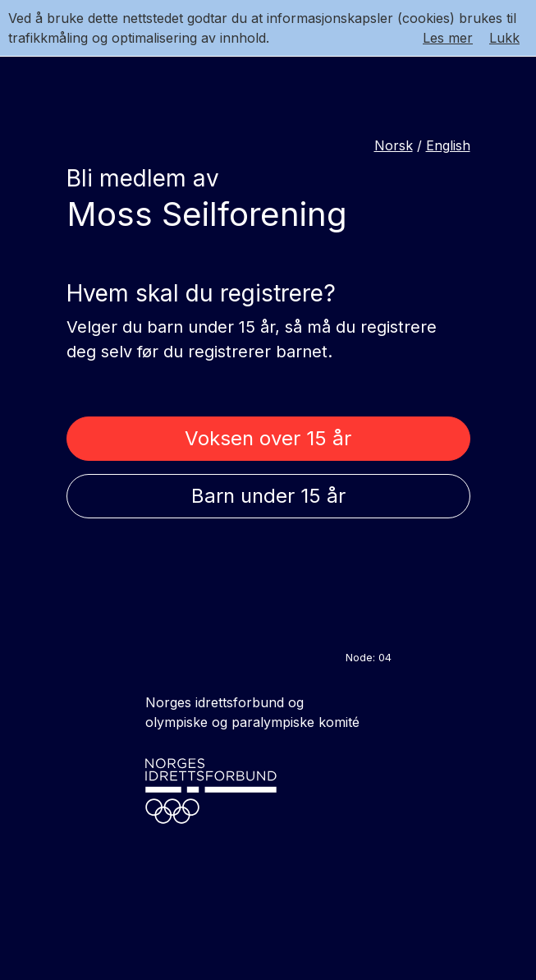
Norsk (394, 145)
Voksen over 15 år (268, 438)
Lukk (504, 38)
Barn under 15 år (268, 496)
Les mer (448, 38)
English (448, 145)
